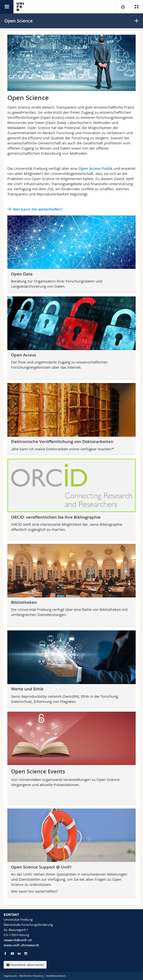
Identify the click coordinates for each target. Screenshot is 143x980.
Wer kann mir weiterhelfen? (38, 209)
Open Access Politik (95, 168)
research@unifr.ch (18, 940)
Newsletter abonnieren (25, 965)
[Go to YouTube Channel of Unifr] (12, 954)
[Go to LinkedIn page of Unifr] (19, 954)
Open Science (18, 21)
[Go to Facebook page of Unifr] (5, 953)
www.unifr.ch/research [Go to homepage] (21, 945)
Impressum (10, 976)
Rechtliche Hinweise (31, 976)
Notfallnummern (56, 976)
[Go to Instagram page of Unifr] (26, 954)
